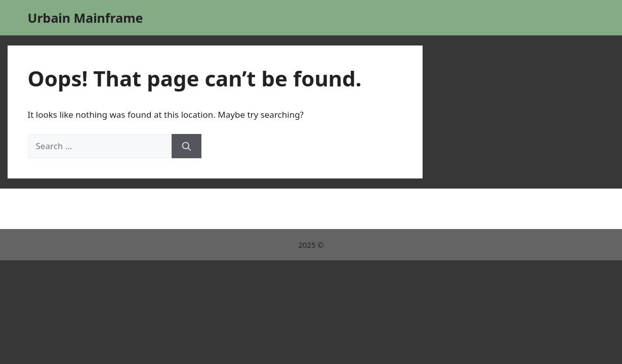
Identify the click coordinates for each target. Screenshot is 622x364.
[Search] (186, 146)
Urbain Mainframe (86, 18)
